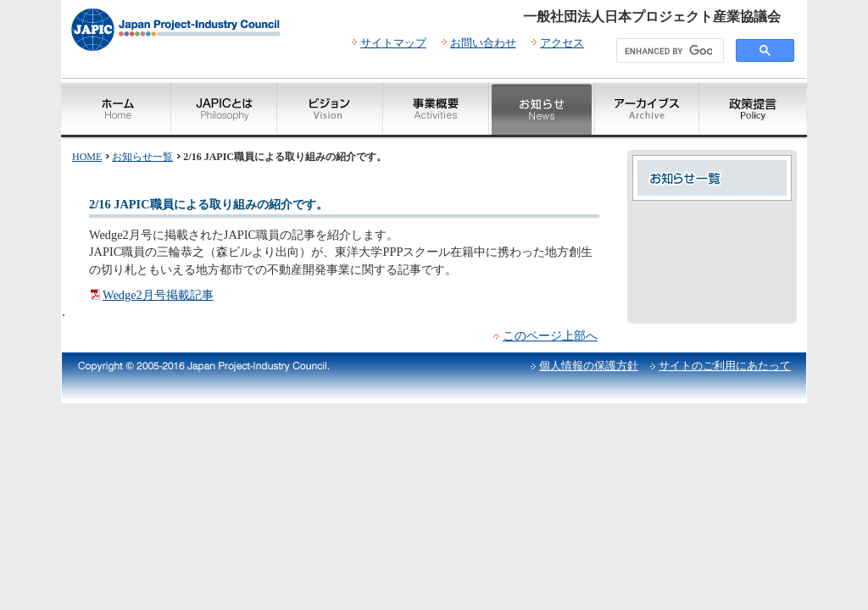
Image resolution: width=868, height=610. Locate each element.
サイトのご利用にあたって (725, 366)
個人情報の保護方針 (589, 366)
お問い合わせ (483, 43)
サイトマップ (393, 43)
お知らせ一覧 (142, 157)
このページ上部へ (550, 335)
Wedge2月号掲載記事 (158, 295)
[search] (668, 51)
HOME (87, 157)
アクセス (562, 43)
